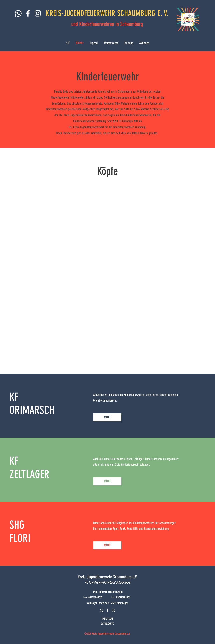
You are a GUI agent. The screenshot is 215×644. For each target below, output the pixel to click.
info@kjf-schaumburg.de (111, 592)
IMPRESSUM (107, 619)
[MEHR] (107, 417)
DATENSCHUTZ (107, 624)
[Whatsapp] (18, 13)
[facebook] (107, 610)
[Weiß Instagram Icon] (38, 13)
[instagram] (113, 610)
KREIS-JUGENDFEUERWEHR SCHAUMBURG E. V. (107, 13)
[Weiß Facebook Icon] (28, 13)
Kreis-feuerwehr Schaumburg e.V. (108, 577)
